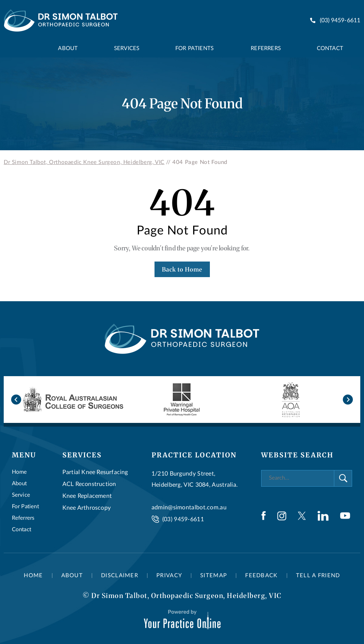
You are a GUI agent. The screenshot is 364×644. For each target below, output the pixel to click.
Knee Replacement (87, 496)
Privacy (169, 576)
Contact (22, 530)
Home (19, 472)
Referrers (23, 518)
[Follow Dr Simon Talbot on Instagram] (282, 516)
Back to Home (182, 269)
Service (21, 495)
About (19, 484)
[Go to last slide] (16, 399)
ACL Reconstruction (89, 484)
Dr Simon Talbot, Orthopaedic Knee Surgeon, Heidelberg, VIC (84, 162)
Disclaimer (120, 576)
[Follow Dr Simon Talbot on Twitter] (302, 516)
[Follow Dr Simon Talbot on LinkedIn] (323, 516)
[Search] (298, 478)
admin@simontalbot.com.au (189, 507)
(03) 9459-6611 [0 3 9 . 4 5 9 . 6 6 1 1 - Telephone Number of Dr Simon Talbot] (340, 20)
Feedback (261, 576)
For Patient (25, 507)
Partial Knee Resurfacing (95, 472)
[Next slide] (348, 399)
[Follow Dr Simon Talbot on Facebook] (264, 516)
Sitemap (214, 576)
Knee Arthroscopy (87, 508)
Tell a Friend (318, 576)
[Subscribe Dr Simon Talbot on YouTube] (345, 516)
